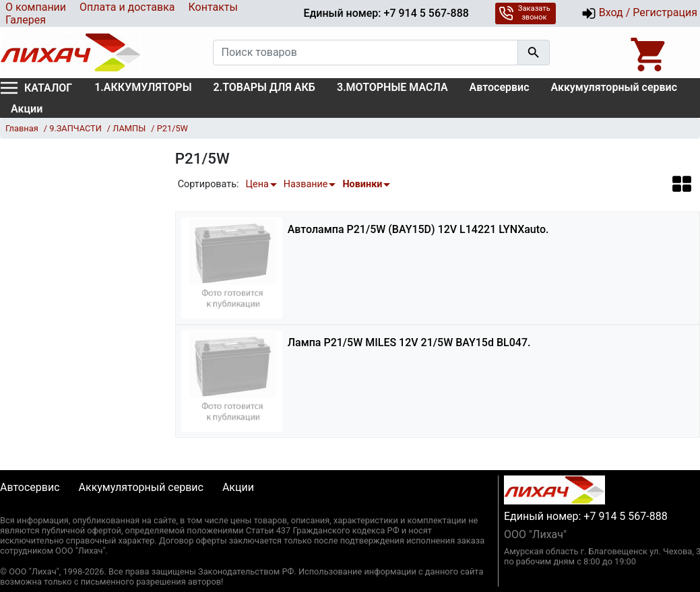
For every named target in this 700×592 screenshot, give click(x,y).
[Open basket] (649, 53)
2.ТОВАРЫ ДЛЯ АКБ (264, 87)
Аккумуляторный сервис (614, 87)
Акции (27, 109)
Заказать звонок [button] (524, 13)
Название (306, 184)
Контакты (213, 7)
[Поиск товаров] (365, 53)
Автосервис (500, 87)
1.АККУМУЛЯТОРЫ (143, 87)
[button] (682, 184)
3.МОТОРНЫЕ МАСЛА (392, 87)
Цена (257, 184)
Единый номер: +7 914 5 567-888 (386, 13)
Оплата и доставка (127, 7)
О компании (36, 7)
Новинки (362, 184)
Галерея (26, 20)
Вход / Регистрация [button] (639, 13)
